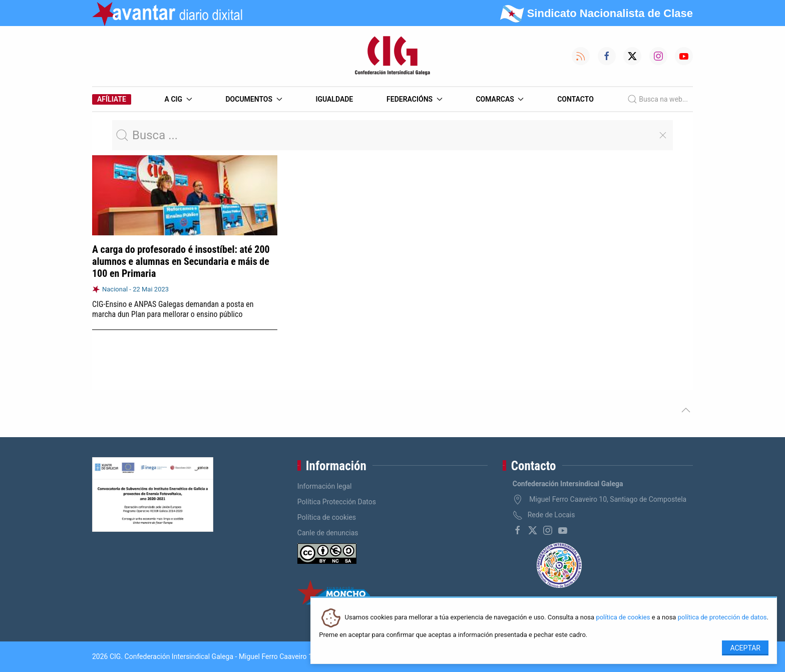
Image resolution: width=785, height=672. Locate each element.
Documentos (254, 99)
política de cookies (623, 618)
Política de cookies (327, 517)
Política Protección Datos (337, 502)
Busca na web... (658, 99)
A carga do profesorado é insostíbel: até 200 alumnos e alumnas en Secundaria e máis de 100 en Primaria (181, 261)
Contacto (575, 99)
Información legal (325, 486)
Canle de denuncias (328, 533)
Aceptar (745, 648)
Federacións (415, 99)
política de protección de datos (722, 618)
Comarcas (500, 99)
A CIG (178, 99)
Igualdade (334, 99)
